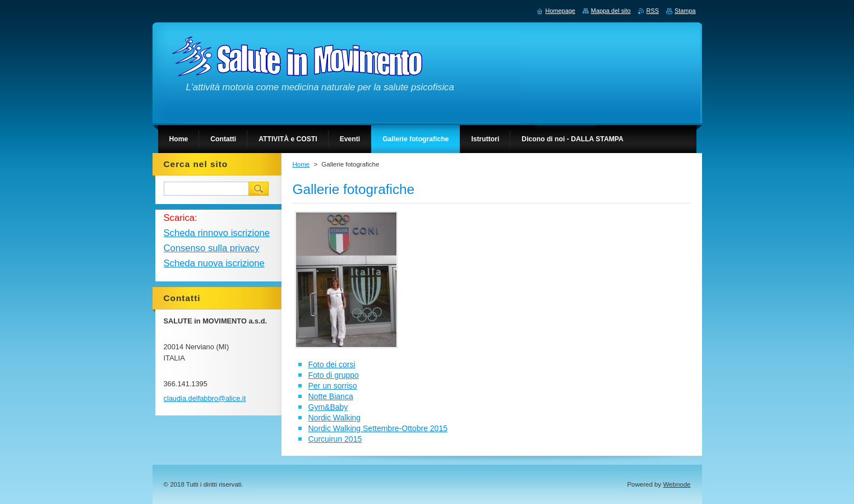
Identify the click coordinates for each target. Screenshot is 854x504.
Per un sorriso (333, 386)
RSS (653, 11)
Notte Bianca (331, 396)
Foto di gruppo (334, 375)
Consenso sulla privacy (212, 248)
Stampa (685, 11)
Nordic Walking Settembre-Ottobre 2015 (378, 428)
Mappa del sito (611, 11)
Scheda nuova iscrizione (214, 263)
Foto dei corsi (332, 364)
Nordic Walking (335, 418)
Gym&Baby (328, 407)
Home (301, 164)
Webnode (677, 484)
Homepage (560, 11)
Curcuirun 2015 (335, 439)
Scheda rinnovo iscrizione (217, 233)
